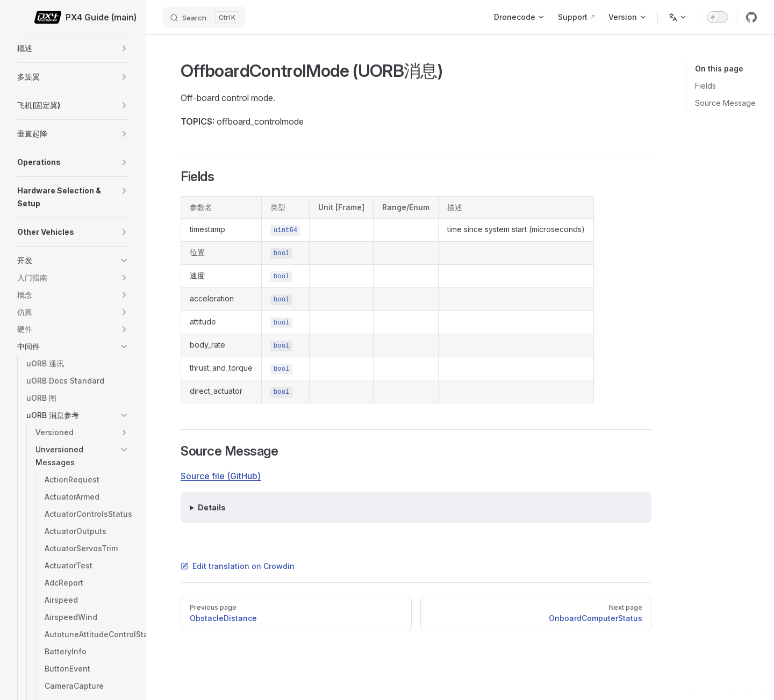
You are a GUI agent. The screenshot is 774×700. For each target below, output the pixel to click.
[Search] (204, 17)
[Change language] (678, 17)
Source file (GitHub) (221, 476)
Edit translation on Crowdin (238, 566)
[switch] (718, 17)
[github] (751, 17)
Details (212, 507)
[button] (124, 48)
